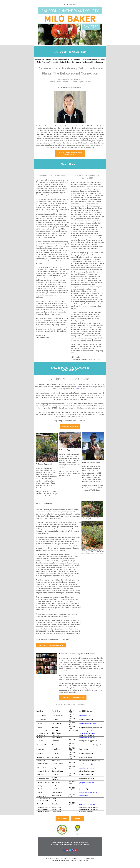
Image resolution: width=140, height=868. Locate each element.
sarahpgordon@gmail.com (88, 804)
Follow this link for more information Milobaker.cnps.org (70, 153)
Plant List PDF (81, 389)
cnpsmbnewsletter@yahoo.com (89, 764)
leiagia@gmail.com (85, 715)
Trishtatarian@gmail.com (87, 733)
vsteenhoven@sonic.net (87, 768)
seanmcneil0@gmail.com (87, 731)
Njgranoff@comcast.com (87, 738)
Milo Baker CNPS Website (79, 843)
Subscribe (55, 845)
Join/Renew (62, 818)
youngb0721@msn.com (87, 783)
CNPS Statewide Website (61, 843)
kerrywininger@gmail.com (87, 724)
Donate (77, 818)
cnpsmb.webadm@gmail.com (89, 792)
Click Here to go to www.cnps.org (73, 698)
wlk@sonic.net (84, 795)
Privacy (86, 845)
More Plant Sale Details (70, 426)
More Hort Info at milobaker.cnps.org (51, 645)
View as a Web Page (70, 4)
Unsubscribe (78, 845)
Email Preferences (66, 845)
